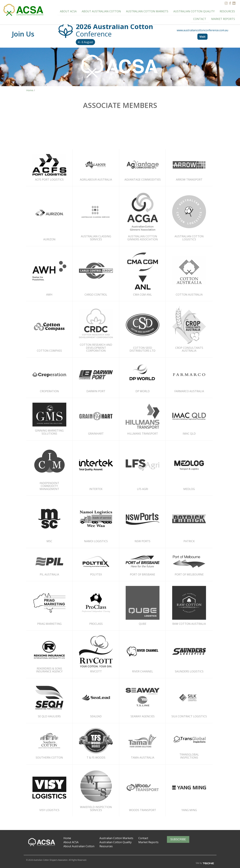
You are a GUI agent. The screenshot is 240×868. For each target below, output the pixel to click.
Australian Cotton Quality (180, 10)
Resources (211, 10)
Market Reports (224, 16)
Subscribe (178, 839)
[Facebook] (230, 3)
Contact (229, 10)
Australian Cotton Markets (136, 10)
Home (67, 838)
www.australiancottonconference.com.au (202, 30)
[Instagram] (226, 3)
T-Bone (211, 863)
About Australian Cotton (93, 10)
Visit (202, 37)
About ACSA (62, 10)
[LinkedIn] (234, 3)
